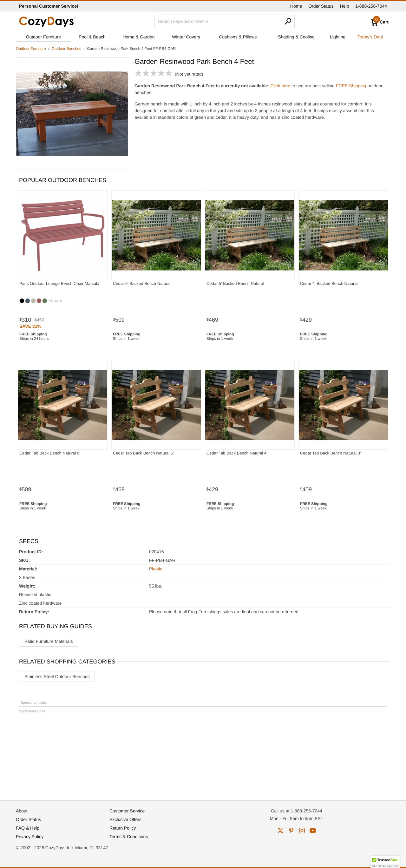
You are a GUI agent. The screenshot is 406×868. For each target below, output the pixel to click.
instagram (302, 831)
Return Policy (123, 828)
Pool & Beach (92, 37)
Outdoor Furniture (44, 37)
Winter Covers (186, 37)
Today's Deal (370, 37)
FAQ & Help (28, 828)
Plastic (156, 569)
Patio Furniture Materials (49, 641)
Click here (280, 86)
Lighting (338, 37)
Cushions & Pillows (238, 37)
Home (296, 6)
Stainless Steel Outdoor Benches (57, 676)
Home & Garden (138, 37)
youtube (313, 831)
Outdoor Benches (66, 49)
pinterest (291, 831)
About (22, 811)
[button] (385, 862)
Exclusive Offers (125, 819)
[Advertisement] (203, 754)
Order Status (321, 6)
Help (345, 6)
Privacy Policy (30, 837)
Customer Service (127, 811)
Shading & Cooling (296, 37)
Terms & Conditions (129, 837)
